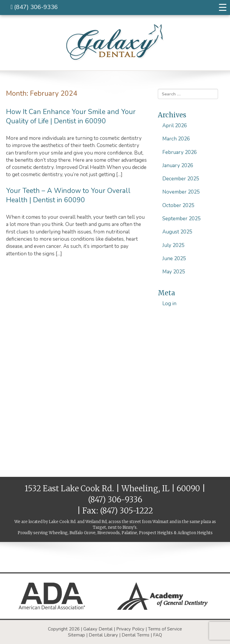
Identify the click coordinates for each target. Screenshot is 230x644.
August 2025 (177, 232)
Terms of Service (165, 629)
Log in (169, 304)
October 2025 (178, 205)
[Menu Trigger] (223, 8)
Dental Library (103, 635)
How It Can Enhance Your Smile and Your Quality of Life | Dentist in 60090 (71, 116)
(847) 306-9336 (34, 7)
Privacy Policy (130, 629)
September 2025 (181, 219)
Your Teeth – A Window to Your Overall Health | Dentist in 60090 (68, 195)
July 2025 (173, 245)
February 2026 (180, 152)
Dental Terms (136, 635)
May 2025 (174, 272)
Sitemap (77, 635)
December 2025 (181, 179)
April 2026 (175, 126)
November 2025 (181, 192)
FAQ (158, 635)
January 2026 (178, 166)
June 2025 (174, 259)
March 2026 (176, 139)
